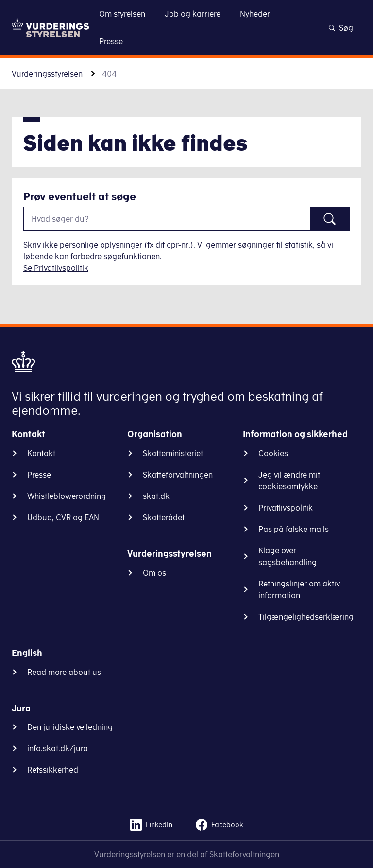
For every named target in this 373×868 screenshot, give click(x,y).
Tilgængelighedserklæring (306, 617)
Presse (39, 475)
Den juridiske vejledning (70, 727)
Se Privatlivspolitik (56, 268)
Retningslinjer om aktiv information (299, 589)
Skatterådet (164, 517)
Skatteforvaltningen (178, 475)
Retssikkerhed (53, 770)
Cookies (273, 453)
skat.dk (156, 496)
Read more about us (64, 672)
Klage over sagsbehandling (288, 556)
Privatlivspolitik (286, 508)
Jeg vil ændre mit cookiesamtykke (289, 480)
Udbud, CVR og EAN (63, 517)
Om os (154, 573)
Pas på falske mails (294, 529)
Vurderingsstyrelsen (47, 74)
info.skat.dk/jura (58, 748)
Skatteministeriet (173, 453)
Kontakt (41, 453)
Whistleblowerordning (67, 496)
